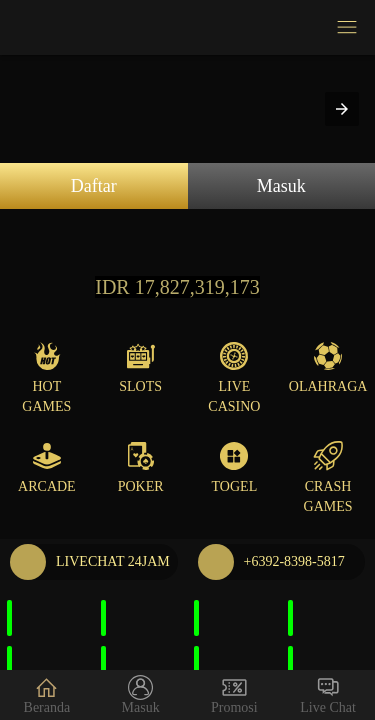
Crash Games (328, 477)
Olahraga (328, 367)
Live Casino (234, 377)
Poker (141, 467)
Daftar (94, 186)
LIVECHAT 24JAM (90, 562)
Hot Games (46, 377)
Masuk (281, 186)
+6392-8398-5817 (271, 562)
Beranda (47, 695)
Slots (140, 367)
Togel (235, 467)
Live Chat (328, 695)
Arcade (47, 467)
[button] (342, 109)
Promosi (234, 695)
